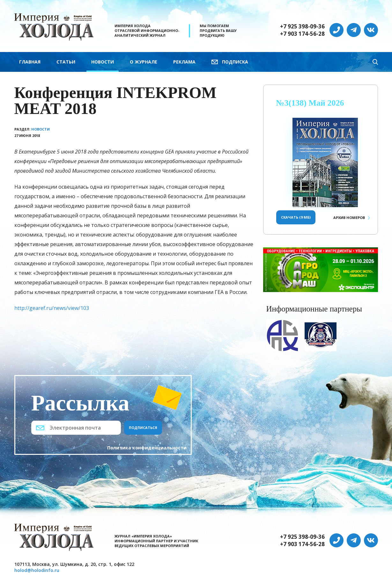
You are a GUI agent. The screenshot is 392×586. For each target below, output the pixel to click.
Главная (30, 62)
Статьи (66, 62)
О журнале (144, 62)
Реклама (184, 62)
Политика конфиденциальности (147, 448)
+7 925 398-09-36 (302, 26)
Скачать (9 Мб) (296, 217)
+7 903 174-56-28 (302, 34)
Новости (103, 62)
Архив (349, 218)
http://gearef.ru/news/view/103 (52, 308)
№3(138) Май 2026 (310, 103)
